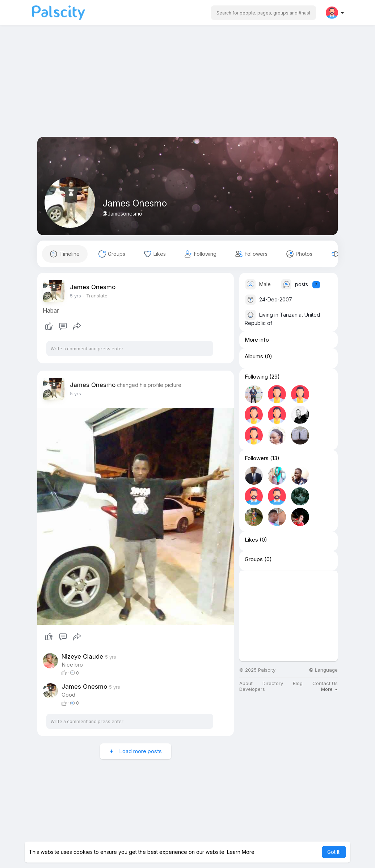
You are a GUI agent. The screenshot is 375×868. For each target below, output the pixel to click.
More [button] (329, 689)
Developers (252, 689)
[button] (264, 13)
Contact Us (325, 683)
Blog (298, 683)
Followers (257, 458)
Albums (254, 356)
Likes (251, 540)
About (246, 683)
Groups (254, 559)
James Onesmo (135, 203)
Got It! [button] (334, 852)
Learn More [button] (241, 852)
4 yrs (75, 296)
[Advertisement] (187, 86)
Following (256, 377)
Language (323, 670)
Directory (273, 683)
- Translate (95, 296)
